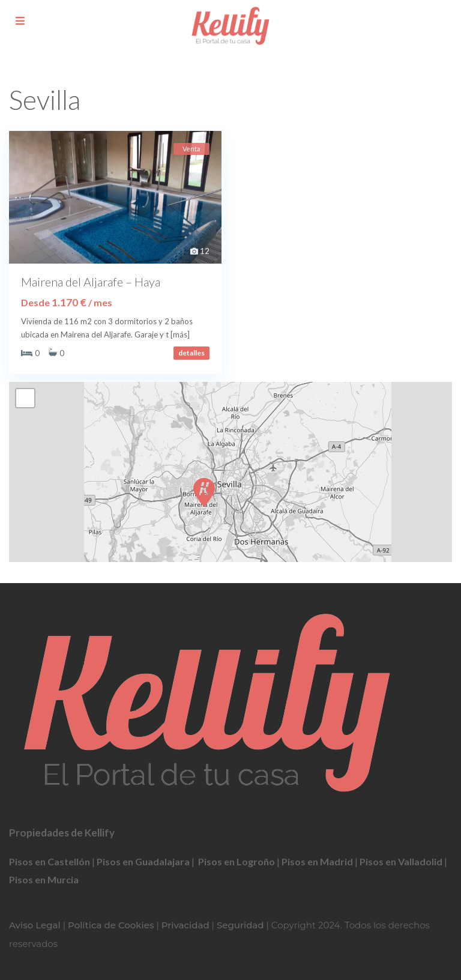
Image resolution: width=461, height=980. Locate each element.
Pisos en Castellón (50, 861)
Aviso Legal (35, 925)
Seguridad (240, 925)
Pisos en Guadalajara (143, 861)
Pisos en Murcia (44, 879)
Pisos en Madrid (317, 861)
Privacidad (185, 925)
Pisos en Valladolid (401, 861)
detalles (191, 353)
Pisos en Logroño (237, 861)
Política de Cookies (111, 925)
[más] (180, 334)
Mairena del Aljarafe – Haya (91, 282)
